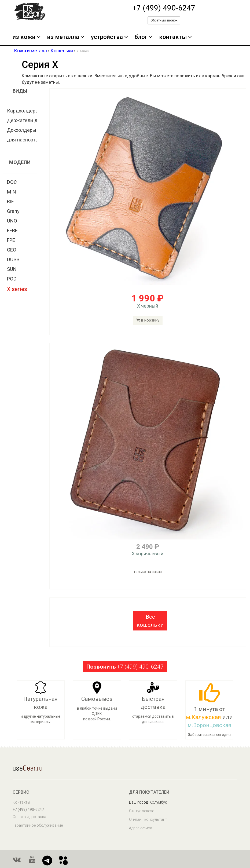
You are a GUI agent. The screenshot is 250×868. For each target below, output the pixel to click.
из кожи (27, 37)
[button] (150, 621)
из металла (66, 37)
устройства (109, 37)
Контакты (21, 802)
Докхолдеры (22, 130)
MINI (12, 192)
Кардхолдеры (23, 111)
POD (12, 279)
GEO (12, 250)
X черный (148, 306)
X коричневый (148, 554)
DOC (12, 182)
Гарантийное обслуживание (38, 825)
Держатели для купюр (33, 120)
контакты (175, 37)
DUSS (13, 259)
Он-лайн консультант (148, 819)
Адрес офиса (141, 828)
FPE (11, 240)
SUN (12, 269)
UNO (12, 221)
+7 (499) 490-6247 (164, 8)
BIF (10, 201)
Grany (13, 211)
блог (144, 37)
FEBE (12, 230)
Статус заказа (142, 811)
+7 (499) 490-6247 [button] (125, 667)
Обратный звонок (164, 20)
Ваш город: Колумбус (148, 802)
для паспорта (23, 140)
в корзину (148, 320)
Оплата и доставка (29, 817)
